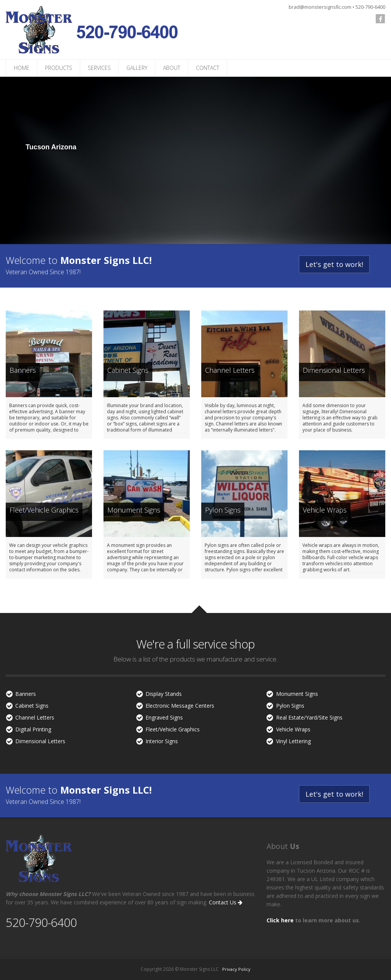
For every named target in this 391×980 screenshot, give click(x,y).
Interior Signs (162, 741)
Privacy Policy (236, 969)
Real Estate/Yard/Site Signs (309, 717)
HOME (22, 68)
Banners (26, 694)
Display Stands (164, 694)
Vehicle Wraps (293, 729)
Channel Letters (35, 717)
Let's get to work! (334, 264)
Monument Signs (297, 694)
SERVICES (99, 68)
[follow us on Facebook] (380, 19)
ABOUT (172, 68)
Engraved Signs (164, 717)
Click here (280, 920)
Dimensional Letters (40, 741)
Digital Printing (33, 729)
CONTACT (208, 68)
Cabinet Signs (32, 706)
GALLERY (137, 68)
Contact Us (226, 902)
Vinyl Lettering (293, 741)
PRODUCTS (59, 68)
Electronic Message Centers (180, 706)
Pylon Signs (290, 706)
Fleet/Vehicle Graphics (173, 729)
